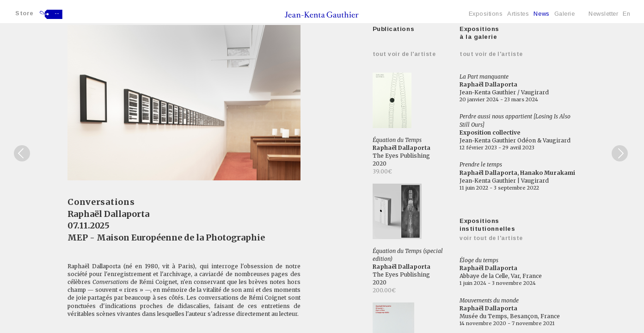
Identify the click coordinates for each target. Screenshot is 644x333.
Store (25, 13)
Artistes (518, 14)
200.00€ (384, 290)
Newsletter (603, 14)
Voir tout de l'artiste (491, 238)
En (626, 14)
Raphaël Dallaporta (108, 214)
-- (57, 13)
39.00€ (382, 171)
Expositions (486, 14)
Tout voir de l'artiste (404, 54)
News (541, 14)
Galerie (565, 14)
